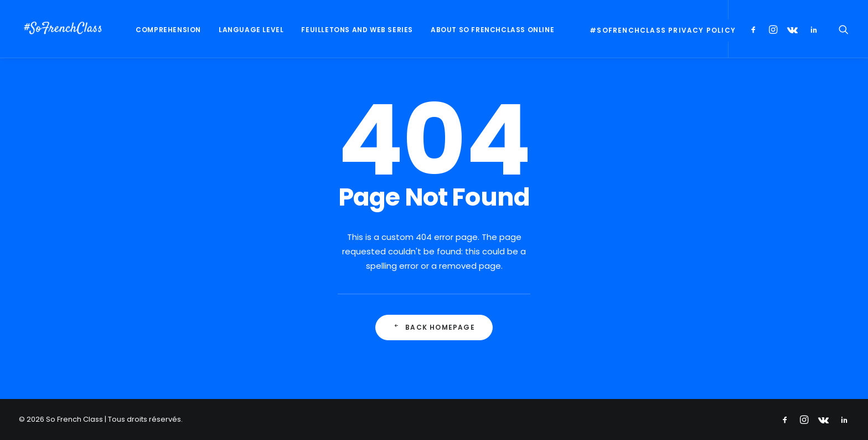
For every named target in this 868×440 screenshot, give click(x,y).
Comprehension (168, 30)
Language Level (251, 30)
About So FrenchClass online (492, 30)
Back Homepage (434, 327)
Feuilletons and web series (357, 30)
